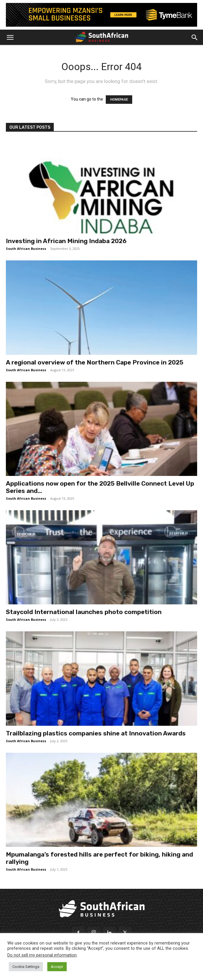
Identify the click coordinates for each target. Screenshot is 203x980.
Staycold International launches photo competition (84, 612)
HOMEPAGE (119, 100)
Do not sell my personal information (42, 955)
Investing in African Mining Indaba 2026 (66, 241)
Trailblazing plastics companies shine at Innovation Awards (96, 733)
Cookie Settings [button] (26, 967)
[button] (10, 38)
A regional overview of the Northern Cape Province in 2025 (95, 362)
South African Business (26, 249)
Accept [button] (57, 967)
